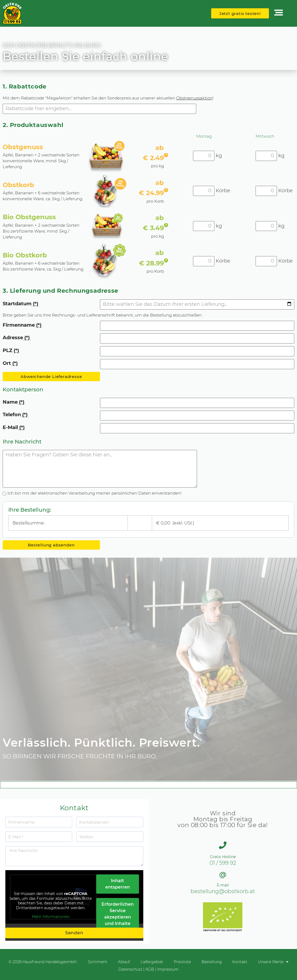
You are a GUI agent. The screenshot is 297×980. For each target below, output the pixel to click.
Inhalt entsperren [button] (118, 884)
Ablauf (124, 962)
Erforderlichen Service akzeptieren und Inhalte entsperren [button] (118, 917)
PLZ (11, 351)
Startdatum (21, 304)
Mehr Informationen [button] (51, 917)
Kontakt (240, 962)
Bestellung (212, 962)
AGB (150, 969)
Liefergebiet (152, 962)
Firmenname (23, 325)
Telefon (16, 415)
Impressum (168, 969)
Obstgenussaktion (194, 98)
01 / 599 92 (223, 863)
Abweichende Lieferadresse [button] (51, 377)
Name (14, 402)
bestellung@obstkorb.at (223, 891)
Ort (11, 363)
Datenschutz (130, 969)
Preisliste (182, 962)
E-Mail (14, 428)
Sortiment (98, 962)
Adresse (17, 338)
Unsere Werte (273, 962)
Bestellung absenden (51, 545)
